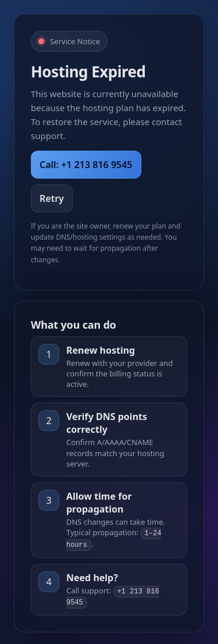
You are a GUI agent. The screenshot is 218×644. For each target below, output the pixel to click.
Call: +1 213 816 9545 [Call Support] (86, 165)
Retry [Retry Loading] (52, 198)
